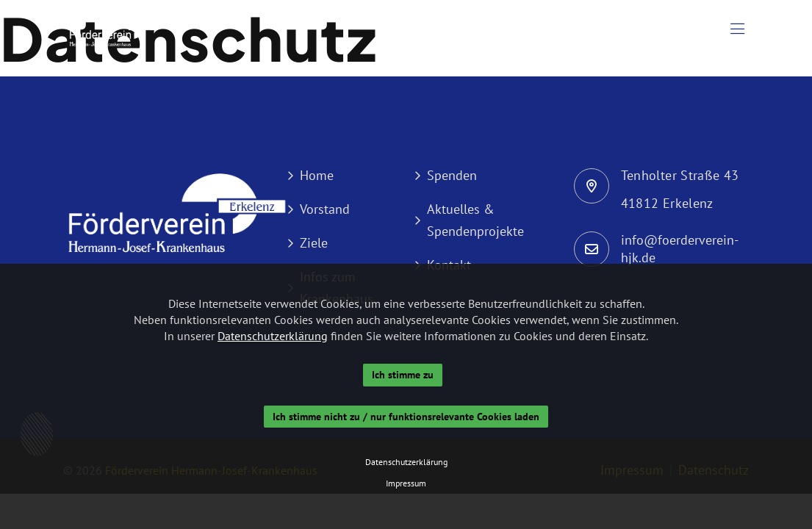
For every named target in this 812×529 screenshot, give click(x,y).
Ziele (314, 243)
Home (317, 175)
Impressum (406, 483)
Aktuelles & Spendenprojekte (475, 220)
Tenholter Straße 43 (680, 175)
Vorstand (325, 209)
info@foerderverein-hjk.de (680, 249)
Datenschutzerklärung (273, 336)
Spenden (452, 175)
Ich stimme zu (403, 375)
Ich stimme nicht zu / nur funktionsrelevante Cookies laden (406, 417)
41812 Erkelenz (667, 203)
